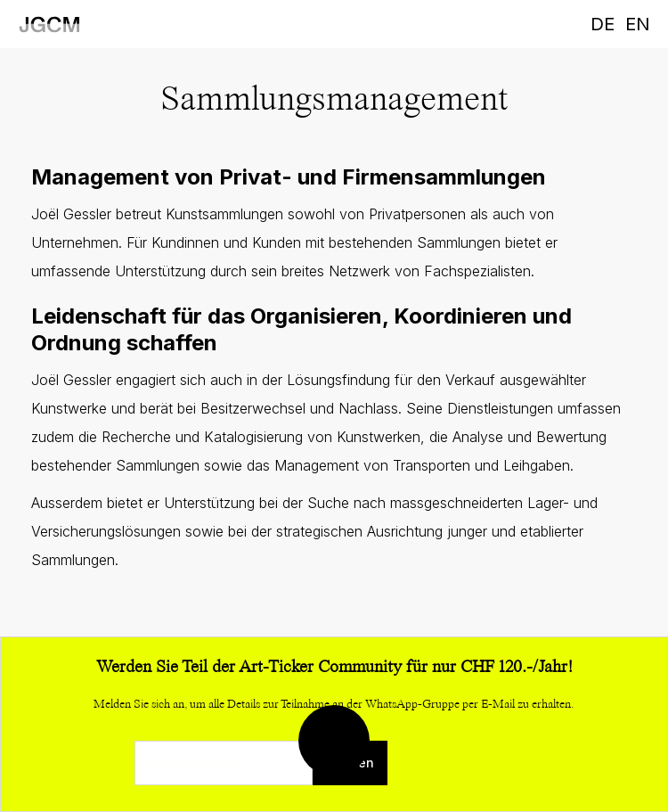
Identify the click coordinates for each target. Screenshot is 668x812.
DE (603, 24)
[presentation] (456, 763)
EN (638, 24)
